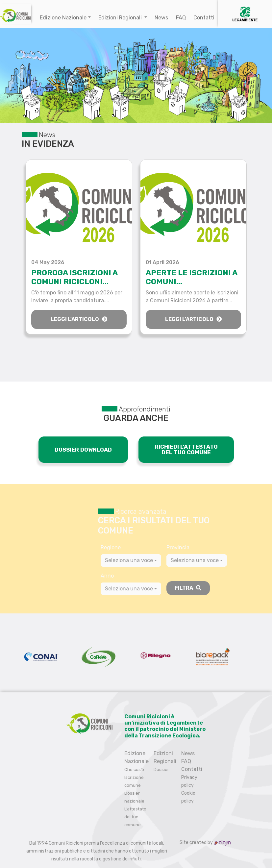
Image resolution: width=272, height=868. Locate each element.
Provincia (178, 547)
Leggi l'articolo (79, 319)
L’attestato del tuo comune (135, 817)
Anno (107, 576)
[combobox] (131, 560)
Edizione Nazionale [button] (63, 18)
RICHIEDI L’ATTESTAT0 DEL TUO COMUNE (186, 449)
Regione (111, 547)
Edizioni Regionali (121, 18)
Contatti (204, 18)
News (161, 18)
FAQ (181, 18)
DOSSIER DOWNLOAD (83, 450)
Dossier (161, 769)
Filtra (188, 588)
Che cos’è (134, 769)
